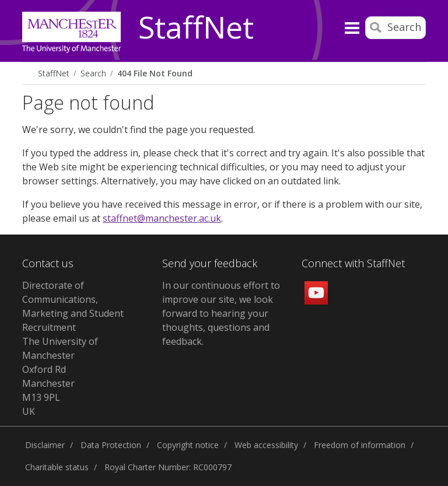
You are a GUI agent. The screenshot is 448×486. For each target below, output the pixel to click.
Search (93, 73)
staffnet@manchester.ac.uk (162, 218)
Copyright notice (188, 445)
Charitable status (57, 467)
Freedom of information (360, 445)
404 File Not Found (155, 73)
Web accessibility (266, 445)
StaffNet (196, 28)
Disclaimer (45, 445)
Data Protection (111, 445)
